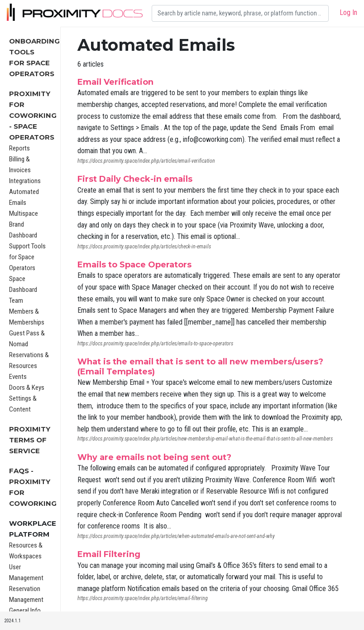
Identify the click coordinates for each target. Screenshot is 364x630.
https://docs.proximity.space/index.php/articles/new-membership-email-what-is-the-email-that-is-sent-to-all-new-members (205, 439)
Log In (348, 12)
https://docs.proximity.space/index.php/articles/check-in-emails (144, 247)
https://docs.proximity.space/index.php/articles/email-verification (146, 161)
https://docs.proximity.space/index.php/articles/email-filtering (143, 598)
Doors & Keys (27, 388)
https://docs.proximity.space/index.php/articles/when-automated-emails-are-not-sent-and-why (176, 536)
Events (18, 377)
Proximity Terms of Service (30, 440)
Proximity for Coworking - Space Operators (33, 115)
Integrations (25, 181)
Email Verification (115, 82)
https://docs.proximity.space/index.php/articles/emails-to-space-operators (155, 344)
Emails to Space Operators (134, 265)
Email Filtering (109, 554)
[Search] (240, 13)
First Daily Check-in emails (135, 179)
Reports (19, 148)
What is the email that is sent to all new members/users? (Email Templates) (200, 367)
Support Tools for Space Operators (27, 257)
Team (16, 300)
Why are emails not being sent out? (154, 457)
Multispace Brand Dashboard (24, 224)
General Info (25, 611)
